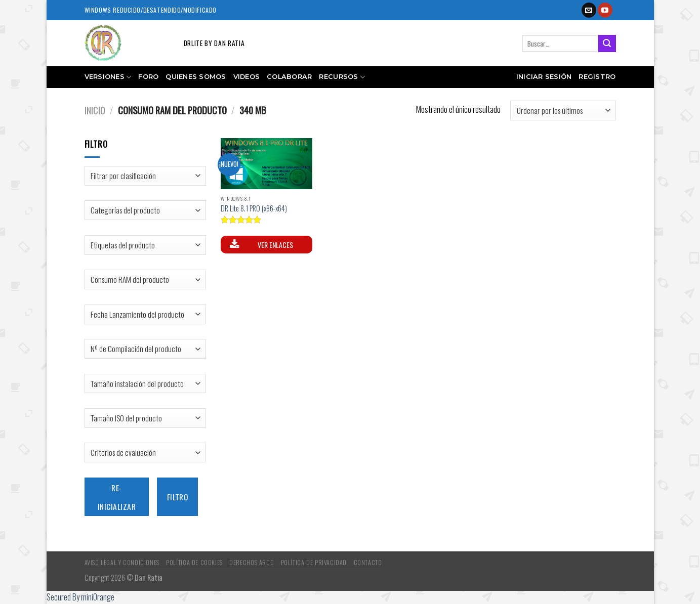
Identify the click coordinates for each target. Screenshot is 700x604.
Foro (148, 77)
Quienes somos (196, 77)
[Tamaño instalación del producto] (145, 384)
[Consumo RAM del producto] (145, 279)
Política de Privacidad (314, 562)
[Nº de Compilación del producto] (145, 349)
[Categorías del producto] (145, 210)
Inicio (95, 110)
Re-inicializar (117, 497)
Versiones (108, 77)
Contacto (368, 562)
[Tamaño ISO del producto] (145, 418)
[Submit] (607, 44)
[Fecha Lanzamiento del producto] (145, 314)
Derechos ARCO (252, 562)
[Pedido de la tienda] (563, 111)
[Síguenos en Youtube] (605, 10)
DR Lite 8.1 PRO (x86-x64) (254, 209)
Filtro (178, 497)
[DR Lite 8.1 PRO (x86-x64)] (266, 164)
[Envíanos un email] (589, 10)
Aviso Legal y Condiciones (122, 562)
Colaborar (289, 77)
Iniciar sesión (544, 77)
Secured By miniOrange (80, 597)
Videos (247, 77)
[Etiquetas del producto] (145, 245)
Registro (597, 77)
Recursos (342, 77)
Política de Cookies (194, 562)
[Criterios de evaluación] (145, 452)
